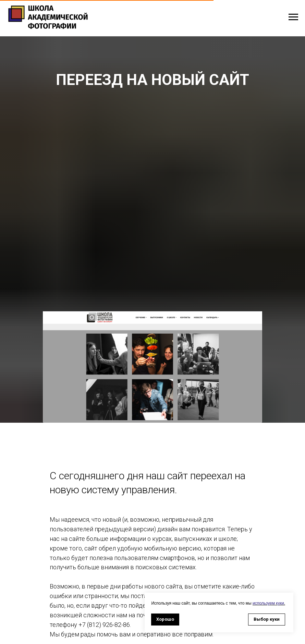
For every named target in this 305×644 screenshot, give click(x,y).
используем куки (268, 603)
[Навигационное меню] (293, 17)
